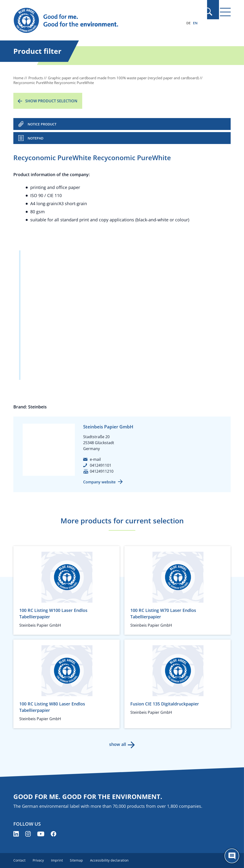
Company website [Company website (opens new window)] (99, 482)
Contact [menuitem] (19, 860)
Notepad (36, 138)
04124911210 (102, 471)
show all (117, 744)
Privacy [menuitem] (39, 860)
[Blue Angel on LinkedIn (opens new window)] (16, 834)
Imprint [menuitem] (58, 860)
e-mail (95, 459)
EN (195, 23)
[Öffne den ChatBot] (232, 856)
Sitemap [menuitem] (78, 860)
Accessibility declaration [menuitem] (112, 860)
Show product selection (51, 101)
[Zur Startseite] (89, 20)
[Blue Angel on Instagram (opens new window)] (28, 834)
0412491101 (101, 465)
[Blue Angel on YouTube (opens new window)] (41, 834)
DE (188, 23)
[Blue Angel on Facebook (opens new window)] (53, 834)
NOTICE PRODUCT (42, 124)
